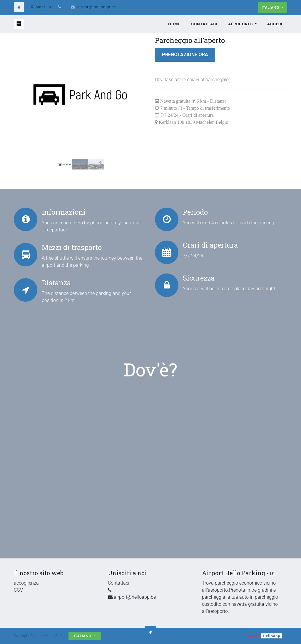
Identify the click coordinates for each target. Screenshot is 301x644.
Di (272, 573)
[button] (24, 95)
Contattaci (119, 583)
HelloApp (271, 636)
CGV (18, 590)
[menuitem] (174, 24)
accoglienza (26, 583)
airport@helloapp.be (97, 7)
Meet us (41, 7)
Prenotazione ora (185, 55)
